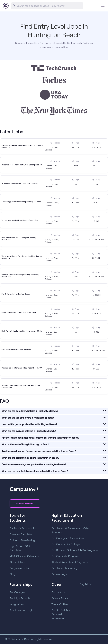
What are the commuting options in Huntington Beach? (30, 458)
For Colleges (17, 593)
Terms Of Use (60, 605)
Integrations (17, 605)
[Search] (47, 6)
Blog (12, 574)
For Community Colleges (66, 544)
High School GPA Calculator (20, 548)
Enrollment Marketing (64, 568)
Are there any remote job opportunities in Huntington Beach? (34, 464)
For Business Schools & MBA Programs (75, 550)
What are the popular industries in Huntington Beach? (30, 411)
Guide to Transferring (22, 541)
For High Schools (20, 599)
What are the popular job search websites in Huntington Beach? (35, 471)
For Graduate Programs (66, 556)
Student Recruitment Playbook (70, 562)
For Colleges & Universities (68, 538)
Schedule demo (25, 504)
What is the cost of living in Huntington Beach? (26, 444)
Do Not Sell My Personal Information (61, 614)
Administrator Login (21, 611)
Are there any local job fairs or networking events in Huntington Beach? (39, 451)
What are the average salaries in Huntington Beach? (29, 431)
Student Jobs (18, 562)
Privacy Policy (60, 599)
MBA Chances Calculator (24, 556)
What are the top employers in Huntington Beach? (28, 418)
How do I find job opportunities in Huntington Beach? (29, 424)
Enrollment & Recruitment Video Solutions (71, 530)
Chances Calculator (21, 534)
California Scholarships (23, 528)
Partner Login (60, 574)
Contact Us (58, 593)
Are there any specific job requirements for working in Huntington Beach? (40, 438)
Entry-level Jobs (19, 568)
